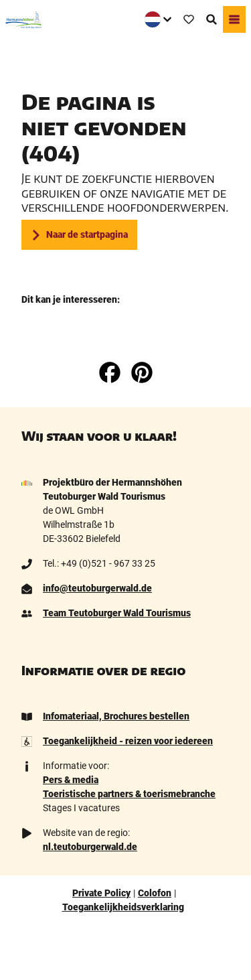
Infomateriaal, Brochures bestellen (116, 716)
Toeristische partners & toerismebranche (129, 794)
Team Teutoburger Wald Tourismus (117, 613)
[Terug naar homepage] (23, 19)
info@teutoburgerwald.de (97, 588)
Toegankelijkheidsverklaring (123, 907)
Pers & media (71, 780)
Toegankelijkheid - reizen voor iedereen (128, 741)
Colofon (155, 893)
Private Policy (101, 893)
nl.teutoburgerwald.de (90, 847)
